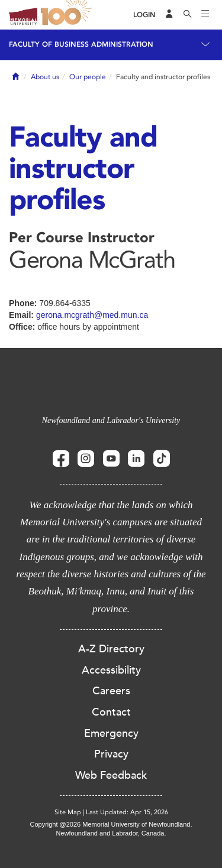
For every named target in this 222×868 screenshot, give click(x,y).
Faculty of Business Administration (81, 44)
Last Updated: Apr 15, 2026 (127, 812)
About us (45, 77)
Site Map (68, 812)
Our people (88, 77)
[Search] (188, 15)
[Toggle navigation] (205, 15)
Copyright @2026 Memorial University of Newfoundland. (111, 824)
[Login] (144, 15)
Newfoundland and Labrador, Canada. (111, 833)
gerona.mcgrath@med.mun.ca (92, 315)
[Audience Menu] (169, 15)
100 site (68, 15)
